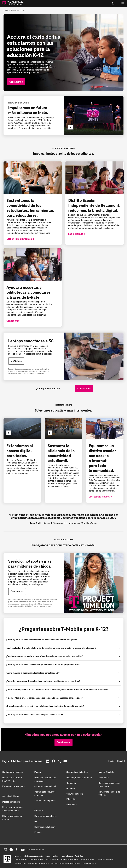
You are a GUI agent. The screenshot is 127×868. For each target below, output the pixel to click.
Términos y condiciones (105, 860)
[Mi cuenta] (113, 3)
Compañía (71, 783)
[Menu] (123, 3)
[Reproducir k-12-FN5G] (71, 127)
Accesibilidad (32, 863)
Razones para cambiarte (45, 816)
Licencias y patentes (89, 863)
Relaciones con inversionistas (33, 856)
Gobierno (71, 788)
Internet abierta (44, 863)
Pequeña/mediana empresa (79, 778)
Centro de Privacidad (52, 860)
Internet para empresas (45, 801)
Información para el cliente (69, 860)
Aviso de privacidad (21, 860)
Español (121, 761)
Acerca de (18, 856)
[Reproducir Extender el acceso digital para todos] (9, 433)
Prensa (48, 856)
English (112, 761)
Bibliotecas (72, 805)
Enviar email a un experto (14, 786)
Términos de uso (20, 863)
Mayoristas (103, 778)
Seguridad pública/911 (88, 860)
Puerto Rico (79, 856)
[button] (16, 82)
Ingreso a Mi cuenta (11, 802)
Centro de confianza (36, 860)
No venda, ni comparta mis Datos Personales (66, 863)
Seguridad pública (75, 794)
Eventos (38, 832)
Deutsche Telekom (67, 856)
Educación (71, 799)
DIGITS (38, 822)
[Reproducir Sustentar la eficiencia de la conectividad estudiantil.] (50, 433)
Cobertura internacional (45, 786)
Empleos (55, 856)
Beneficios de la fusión (45, 827)
